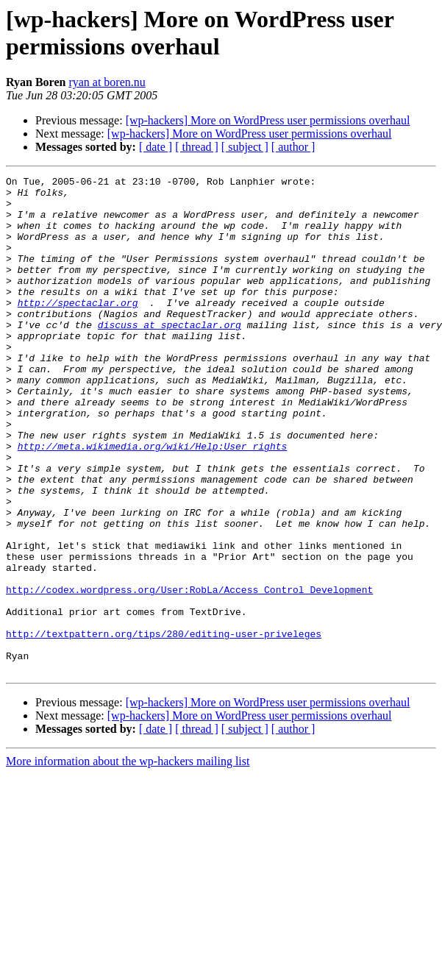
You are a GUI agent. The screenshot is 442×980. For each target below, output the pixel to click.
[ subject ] (245, 147)
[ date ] (156, 147)
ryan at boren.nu (107, 82)
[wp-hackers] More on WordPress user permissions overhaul (268, 120)
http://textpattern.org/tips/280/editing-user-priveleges (164, 726)
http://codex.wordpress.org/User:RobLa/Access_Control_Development (189, 673)
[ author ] (293, 147)
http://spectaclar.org (78, 329)
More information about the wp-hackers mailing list (128, 860)
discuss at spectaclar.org (170, 355)
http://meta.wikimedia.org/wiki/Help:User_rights (153, 501)
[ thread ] (197, 147)
